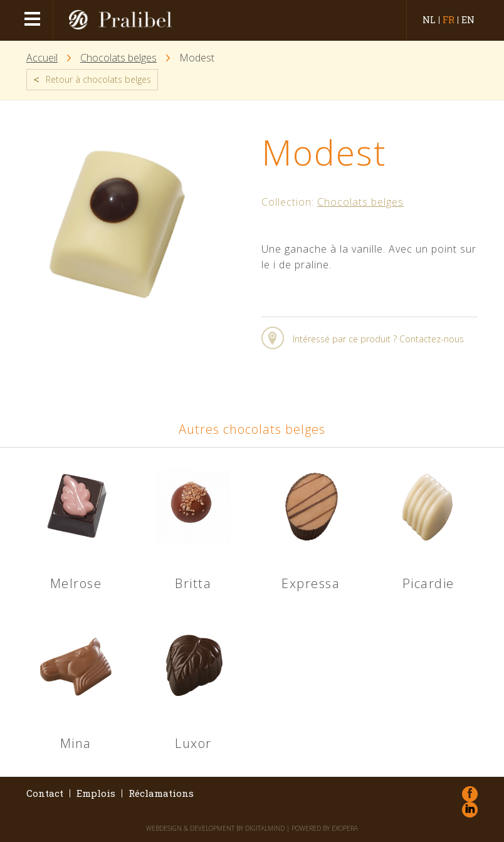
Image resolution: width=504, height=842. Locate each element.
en (468, 20)
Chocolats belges (118, 58)
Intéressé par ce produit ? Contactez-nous (378, 339)
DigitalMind (265, 828)
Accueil (42, 58)
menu (34, 20)
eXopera (345, 828)
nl (429, 20)
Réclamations (161, 793)
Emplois (96, 793)
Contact (45, 793)
